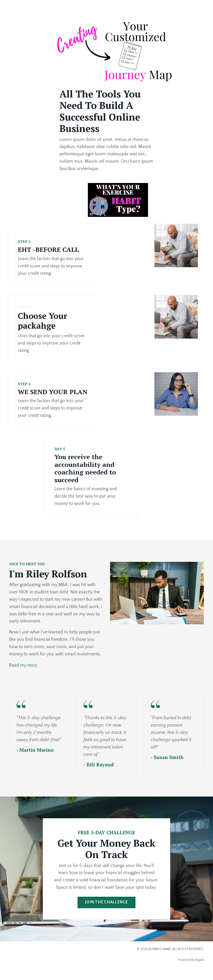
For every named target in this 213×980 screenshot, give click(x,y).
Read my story (23, 666)
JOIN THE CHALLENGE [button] (106, 911)
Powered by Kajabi (191, 968)
